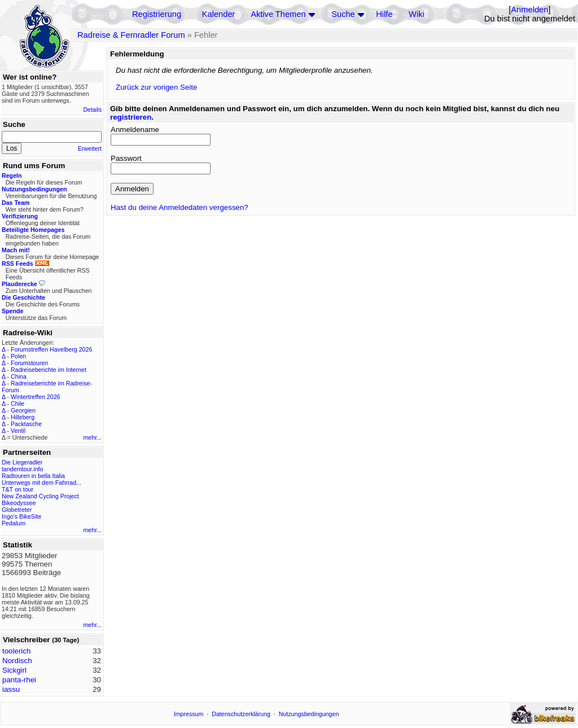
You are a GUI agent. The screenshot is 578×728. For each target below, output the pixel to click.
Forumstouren (29, 363)
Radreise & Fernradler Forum (131, 35)
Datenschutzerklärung (241, 714)
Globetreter (17, 510)
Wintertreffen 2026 (35, 397)
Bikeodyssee (19, 503)
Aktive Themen (278, 14)
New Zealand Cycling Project (40, 496)
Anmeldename (135, 130)
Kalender (219, 14)
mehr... (92, 437)
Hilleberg (23, 417)
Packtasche (26, 424)
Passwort (126, 158)
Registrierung (157, 14)
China (19, 376)
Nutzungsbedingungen (309, 714)
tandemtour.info (22, 469)
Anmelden (529, 10)
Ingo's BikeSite (21, 516)
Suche (343, 14)
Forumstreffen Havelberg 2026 (51, 349)
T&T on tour (17, 489)
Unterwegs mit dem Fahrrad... (41, 483)
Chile (17, 404)
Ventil (18, 431)
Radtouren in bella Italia (33, 476)
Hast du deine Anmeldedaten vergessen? (179, 207)
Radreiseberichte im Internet (49, 370)
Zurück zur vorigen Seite (156, 87)
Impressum (189, 714)
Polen (18, 356)
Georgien (23, 410)
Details (92, 109)
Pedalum (14, 523)
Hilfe (384, 14)
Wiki (417, 14)
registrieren (131, 117)
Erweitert (90, 148)
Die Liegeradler (22, 462)
